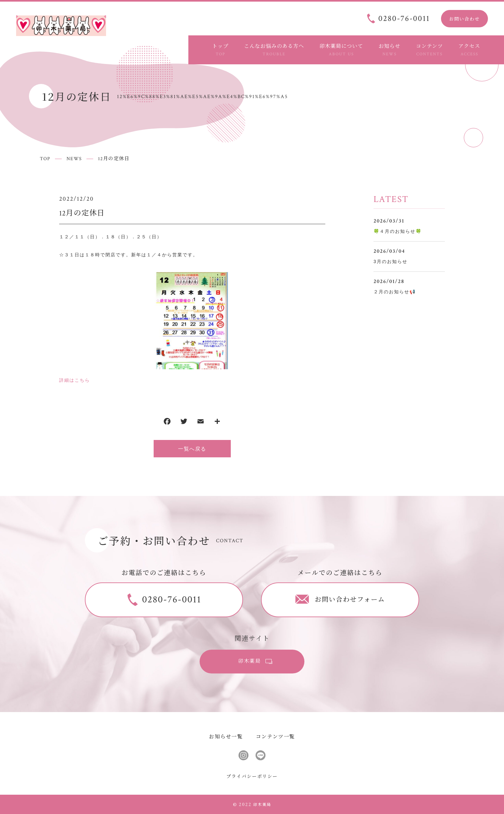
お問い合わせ (464, 19)
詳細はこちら (75, 380)
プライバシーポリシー (252, 776)
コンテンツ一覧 (275, 736)
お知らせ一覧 (226, 736)
